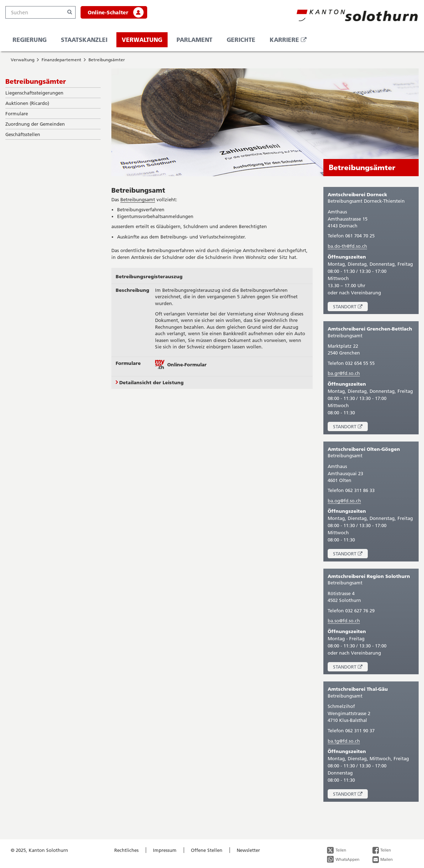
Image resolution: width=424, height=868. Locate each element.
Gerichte (241, 40)
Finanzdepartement (61, 60)
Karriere (291, 41)
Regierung (30, 40)
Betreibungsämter (107, 60)
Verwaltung (142, 40)
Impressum (165, 850)
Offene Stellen (207, 850)
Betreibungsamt (138, 190)
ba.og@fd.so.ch (344, 501)
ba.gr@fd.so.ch (344, 373)
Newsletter (248, 850)
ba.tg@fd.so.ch (344, 741)
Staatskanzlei (84, 40)
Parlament (194, 40)
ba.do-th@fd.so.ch (347, 246)
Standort (350, 307)
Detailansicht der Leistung (150, 382)
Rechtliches (126, 850)
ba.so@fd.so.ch (344, 621)
